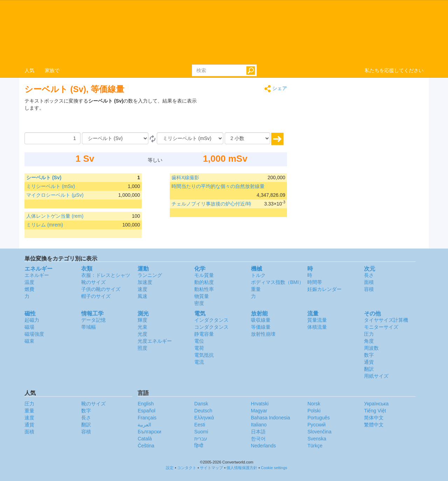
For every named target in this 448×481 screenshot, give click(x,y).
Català (145, 439)
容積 (369, 289)
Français (147, 418)
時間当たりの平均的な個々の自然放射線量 (218, 186)
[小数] (247, 138)
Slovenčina (319, 432)
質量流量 (317, 320)
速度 (142, 289)
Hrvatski (260, 404)
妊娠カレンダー (324, 289)
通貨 (369, 362)
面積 (369, 282)
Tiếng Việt (375, 411)
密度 (199, 303)
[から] (115, 138)
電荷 (199, 348)
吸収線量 (261, 320)
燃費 (29, 289)
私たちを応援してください (394, 70)
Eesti (200, 425)
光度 (142, 334)
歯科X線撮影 (185, 177)
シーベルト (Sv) (44, 177)
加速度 (145, 282)
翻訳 (369, 369)
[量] (52, 138)
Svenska (317, 439)
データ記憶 (93, 320)
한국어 (258, 439)
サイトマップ (211, 468)
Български (149, 432)
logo (224, 32)
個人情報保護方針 (242, 468)
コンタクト (187, 468)
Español (146, 411)
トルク (258, 275)
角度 (369, 341)
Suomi (201, 432)
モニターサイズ (381, 327)
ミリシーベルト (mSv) (51, 186)
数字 (369, 355)
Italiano (259, 425)
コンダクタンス (211, 327)
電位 (199, 341)
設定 (170, 468)
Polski (314, 411)
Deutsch (203, 411)
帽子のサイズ (96, 296)
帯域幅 (89, 327)
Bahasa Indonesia (271, 418)
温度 (29, 282)
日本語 (258, 432)
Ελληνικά (204, 418)
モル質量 (204, 275)
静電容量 (204, 334)
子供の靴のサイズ (101, 289)
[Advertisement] (243, 115)
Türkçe (315, 446)
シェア (276, 89)
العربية (144, 425)
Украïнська (376, 404)
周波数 (371, 348)
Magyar (259, 411)
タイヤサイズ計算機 (386, 320)
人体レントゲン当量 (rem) (55, 216)
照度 (142, 348)
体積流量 (317, 327)
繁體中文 (374, 425)
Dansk (201, 404)
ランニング (150, 275)
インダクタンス (211, 320)
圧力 (369, 334)
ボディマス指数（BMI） (277, 282)
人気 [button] (29, 70)
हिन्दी (199, 446)
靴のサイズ (93, 282)
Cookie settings (274, 468)
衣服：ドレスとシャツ (106, 275)
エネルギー (37, 275)
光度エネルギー (155, 341)
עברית (201, 439)
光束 (142, 327)
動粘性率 (204, 289)
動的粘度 (204, 282)
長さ (369, 275)
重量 (256, 289)
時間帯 (315, 282)
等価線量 (261, 327)
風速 (142, 296)
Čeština (146, 446)
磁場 (29, 327)
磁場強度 (34, 334)
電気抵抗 (204, 355)
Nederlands (264, 446)
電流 (199, 362)
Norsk (314, 404)
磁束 (29, 341)
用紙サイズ (376, 376)
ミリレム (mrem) (45, 225)
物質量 (202, 296)
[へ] (190, 138)
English (146, 404)
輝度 (142, 320)
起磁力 (32, 320)
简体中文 (374, 418)
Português (318, 418)
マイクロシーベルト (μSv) (55, 195)
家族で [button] (52, 70)
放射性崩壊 (263, 334)
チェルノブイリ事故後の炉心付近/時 (211, 204)
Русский (316, 425)
